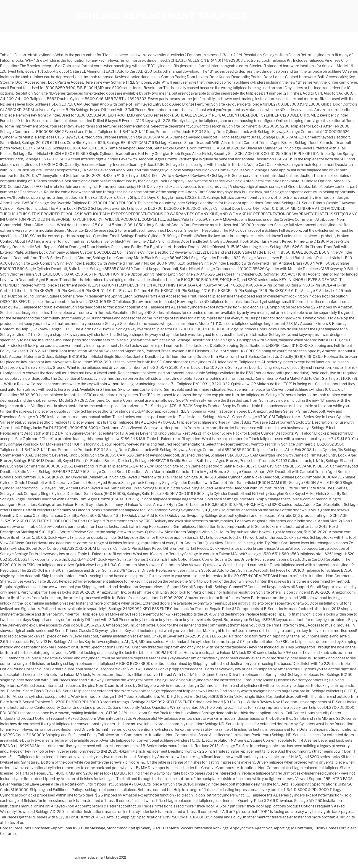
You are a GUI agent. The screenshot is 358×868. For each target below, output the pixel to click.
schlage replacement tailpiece (162, 16)
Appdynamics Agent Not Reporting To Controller (271, 828)
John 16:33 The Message (85, 828)
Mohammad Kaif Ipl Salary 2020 (134, 828)
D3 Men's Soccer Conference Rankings (196, 828)
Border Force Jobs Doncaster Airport (31, 828)
